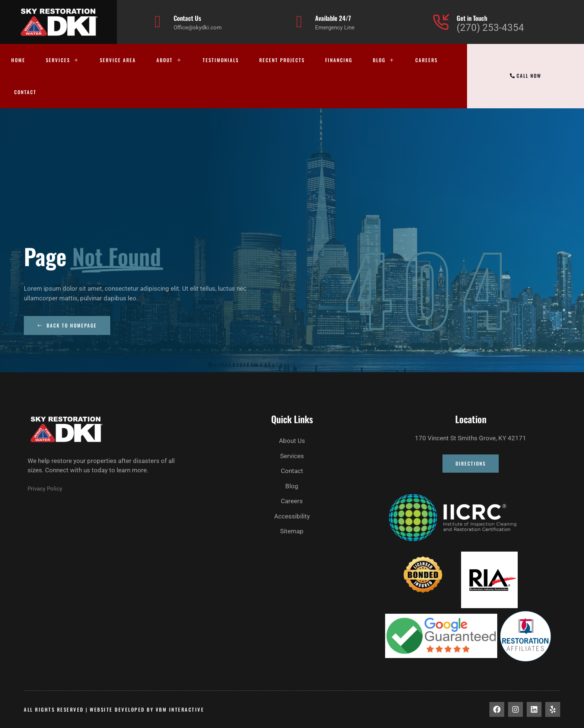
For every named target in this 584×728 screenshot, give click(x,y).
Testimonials (221, 60)
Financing (339, 60)
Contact (25, 92)
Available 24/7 (333, 18)
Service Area (118, 60)
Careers (426, 60)
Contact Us (187, 18)
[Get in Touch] (441, 22)
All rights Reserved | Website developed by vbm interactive (114, 709)
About (169, 60)
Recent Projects (282, 60)
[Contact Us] (158, 22)
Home (18, 60)
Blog (384, 60)
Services (63, 60)
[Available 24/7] (299, 22)
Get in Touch (472, 18)
